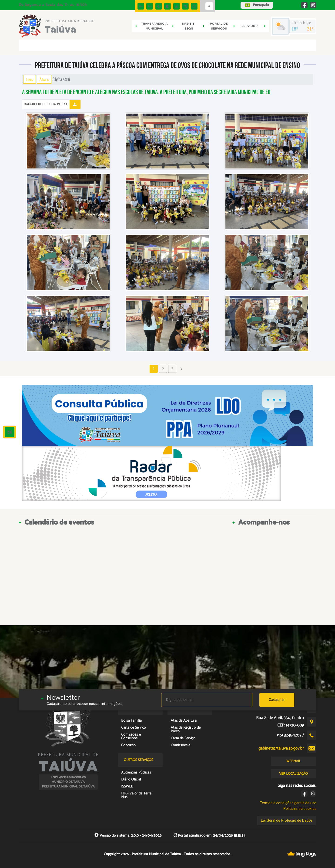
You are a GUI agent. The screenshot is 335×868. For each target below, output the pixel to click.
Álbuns (44, 79)
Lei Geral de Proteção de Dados (287, 820)
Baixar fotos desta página (46, 104)
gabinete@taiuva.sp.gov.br (281, 748)
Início (30, 79)
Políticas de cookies (300, 809)
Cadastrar (277, 700)
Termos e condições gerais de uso (288, 803)
